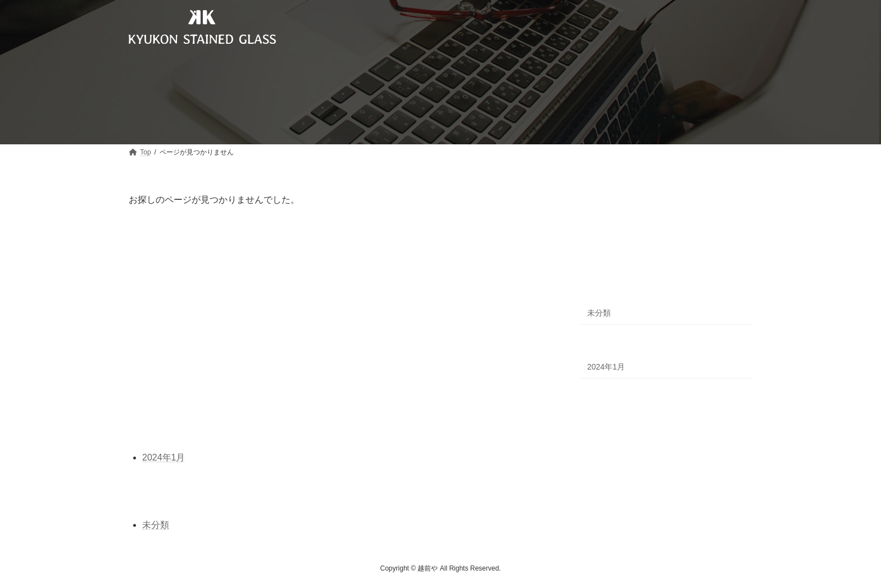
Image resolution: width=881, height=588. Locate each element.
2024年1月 (606, 367)
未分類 (599, 313)
